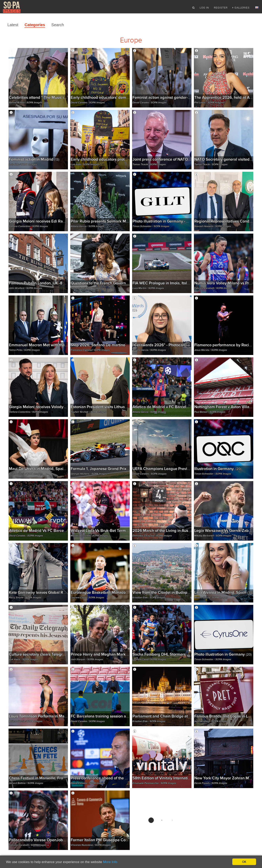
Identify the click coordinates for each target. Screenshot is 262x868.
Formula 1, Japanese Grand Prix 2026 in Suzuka (116, 469)
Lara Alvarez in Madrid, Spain (224, 592)
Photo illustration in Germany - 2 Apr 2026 (173, 221)
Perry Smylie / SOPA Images (25, 598)
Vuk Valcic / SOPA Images (23, 659)
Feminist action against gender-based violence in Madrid (185, 97)
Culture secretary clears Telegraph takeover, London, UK (60, 654)
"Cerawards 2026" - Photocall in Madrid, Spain (177, 345)
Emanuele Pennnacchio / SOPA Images (154, 783)
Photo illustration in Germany (223, 654)
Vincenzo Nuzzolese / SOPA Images (91, 845)
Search (58, 25)
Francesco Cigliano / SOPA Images (90, 350)
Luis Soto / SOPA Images (23, 164)
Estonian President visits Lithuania (104, 407)
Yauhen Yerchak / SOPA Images (88, 412)
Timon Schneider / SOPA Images (151, 226)
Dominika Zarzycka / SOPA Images (152, 536)
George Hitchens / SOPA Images (89, 474)
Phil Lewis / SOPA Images (209, 103)
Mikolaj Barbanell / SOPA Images (89, 536)
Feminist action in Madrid (34, 159)
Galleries (242, 9)
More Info (110, 862)
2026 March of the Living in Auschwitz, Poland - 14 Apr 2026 (189, 531)
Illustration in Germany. (218, 469)
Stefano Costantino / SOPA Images (28, 226)
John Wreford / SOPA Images (25, 288)
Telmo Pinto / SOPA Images (86, 288)
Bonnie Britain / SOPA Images (25, 103)
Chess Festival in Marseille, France (41, 778)
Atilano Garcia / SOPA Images (87, 226)
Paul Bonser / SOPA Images (210, 412)
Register (221, 9)
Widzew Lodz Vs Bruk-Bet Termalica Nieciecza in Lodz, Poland (129, 531)
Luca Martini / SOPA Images (148, 288)
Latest (13, 25)
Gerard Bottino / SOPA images (26, 783)
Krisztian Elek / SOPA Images (149, 598)
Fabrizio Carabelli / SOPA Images (213, 288)
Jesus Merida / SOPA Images (210, 350)
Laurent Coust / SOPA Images (87, 598)
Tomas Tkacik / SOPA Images (149, 164)
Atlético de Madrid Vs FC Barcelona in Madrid (52, 531)
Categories (35, 25)
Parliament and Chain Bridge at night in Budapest (179, 716)
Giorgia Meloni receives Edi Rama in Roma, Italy (54, 221)
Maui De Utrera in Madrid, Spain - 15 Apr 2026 (53, 469)
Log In (204, 9)
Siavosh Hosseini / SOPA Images (212, 226)
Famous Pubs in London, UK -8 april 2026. (49, 283)
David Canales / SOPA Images (88, 103)
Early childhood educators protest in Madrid (112, 159)
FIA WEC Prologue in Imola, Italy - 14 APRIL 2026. (179, 283)
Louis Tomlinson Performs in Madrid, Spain (50, 716)
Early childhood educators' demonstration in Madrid (120, 97)
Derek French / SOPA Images (211, 783)
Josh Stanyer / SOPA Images (87, 659)
